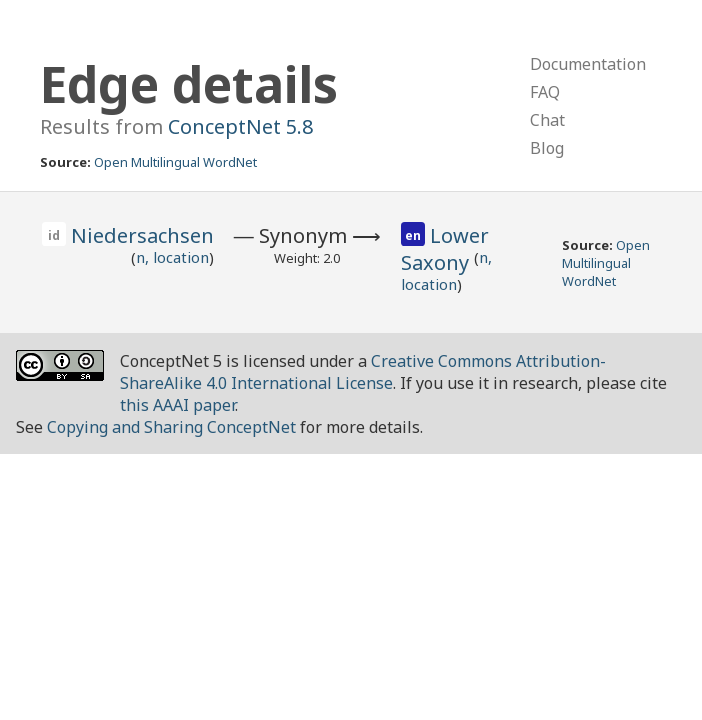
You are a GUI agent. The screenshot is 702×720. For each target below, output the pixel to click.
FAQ (545, 92)
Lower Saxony (445, 249)
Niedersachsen (142, 235)
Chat (547, 120)
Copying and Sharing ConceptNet (171, 427)
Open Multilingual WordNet (175, 162)
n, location (172, 257)
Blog (547, 148)
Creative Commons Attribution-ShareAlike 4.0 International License (363, 372)
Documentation (588, 64)
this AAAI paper (177, 405)
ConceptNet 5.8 (240, 126)
